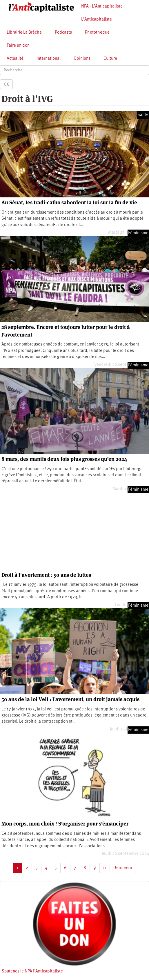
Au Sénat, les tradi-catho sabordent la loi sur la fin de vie (69, 202)
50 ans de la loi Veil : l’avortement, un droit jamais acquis (70, 699)
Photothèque (97, 33)
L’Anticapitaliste (97, 20)
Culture (110, 59)
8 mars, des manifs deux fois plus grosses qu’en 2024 (64, 459)
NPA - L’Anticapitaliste (102, 7)
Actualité (15, 59)
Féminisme (138, 233)
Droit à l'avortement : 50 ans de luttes (46, 575)
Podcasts (63, 33)
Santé (143, 115)
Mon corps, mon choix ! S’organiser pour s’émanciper (65, 824)
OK (6, 84)
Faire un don (18, 46)
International (49, 59)
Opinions (82, 59)
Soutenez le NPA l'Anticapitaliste (32, 971)
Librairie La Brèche (24, 33)
